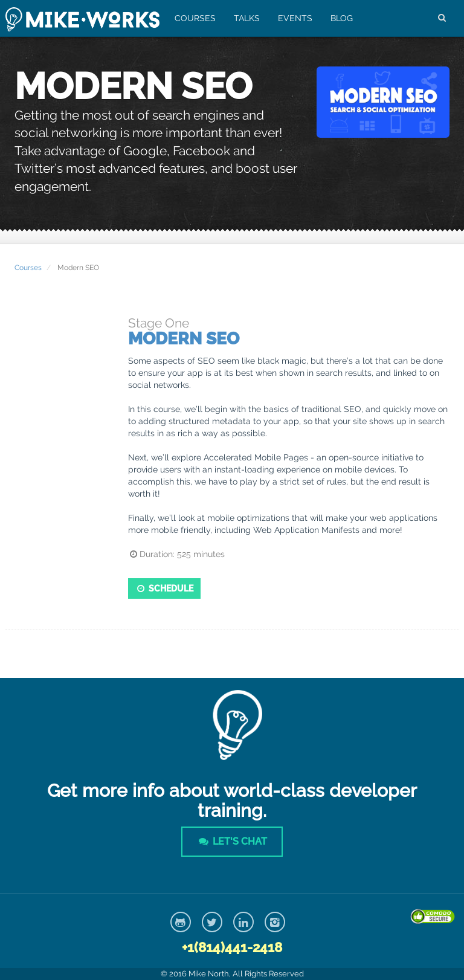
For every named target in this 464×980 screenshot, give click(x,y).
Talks (247, 18)
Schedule (165, 588)
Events (295, 18)
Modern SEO (184, 339)
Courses (195, 18)
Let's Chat (232, 841)
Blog (342, 18)
